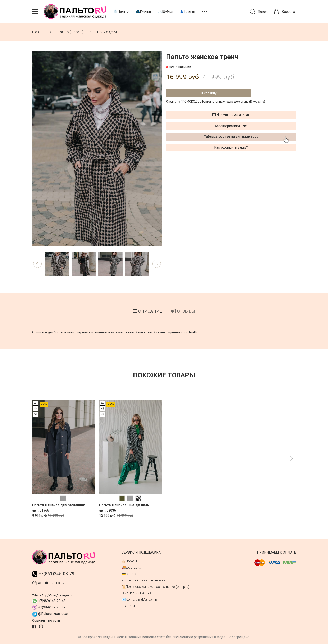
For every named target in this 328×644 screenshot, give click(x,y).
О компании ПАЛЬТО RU (140, 593)
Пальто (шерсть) (71, 32)
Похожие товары (164, 375)
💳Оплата (129, 574)
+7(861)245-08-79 (53, 574)
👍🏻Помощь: (130, 561)
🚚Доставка (131, 568)
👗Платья (187, 11)
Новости (128, 606)
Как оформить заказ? (231, 147)
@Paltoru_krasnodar (50, 614)
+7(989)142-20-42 (49, 601)
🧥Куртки (143, 11)
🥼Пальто (121, 11)
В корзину (209, 93)
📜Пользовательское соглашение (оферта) (155, 587)
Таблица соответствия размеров (231, 137)
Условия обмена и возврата (143, 580)
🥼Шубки (165, 11)
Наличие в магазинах (231, 115)
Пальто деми (107, 32)
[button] (37, 264)
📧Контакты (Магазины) (140, 600)
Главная (38, 32)
